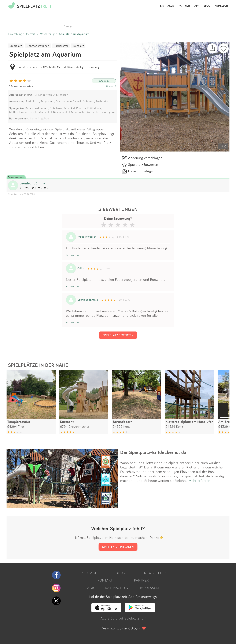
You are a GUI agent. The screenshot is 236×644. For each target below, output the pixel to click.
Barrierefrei (61, 46)
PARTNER (184, 6)
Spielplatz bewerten (143, 164)
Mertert (31, 34)
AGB (91, 588)
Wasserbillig (47, 34)
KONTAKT (105, 580)
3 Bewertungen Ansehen (21, 86)
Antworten (72, 255)
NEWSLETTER (155, 573)
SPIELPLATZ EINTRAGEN (118, 547)
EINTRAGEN (167, 6)
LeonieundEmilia (32, 183)
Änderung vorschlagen (145, 158)
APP (197, 6)
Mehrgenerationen (38, 46)
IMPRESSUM (150, 588)
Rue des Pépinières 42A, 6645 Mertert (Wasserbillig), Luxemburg (58, 67)
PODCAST (89, 573)
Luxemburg (15, 34)
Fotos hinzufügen (141, 171)
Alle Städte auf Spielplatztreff (123, 618)
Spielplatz (16, 46)
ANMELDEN (221, 6)
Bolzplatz (78, 46)
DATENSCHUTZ (117, 588)
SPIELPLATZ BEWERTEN (118, 335)
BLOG (207, 6)
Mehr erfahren (200, 480)
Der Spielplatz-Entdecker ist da (153, 452)
